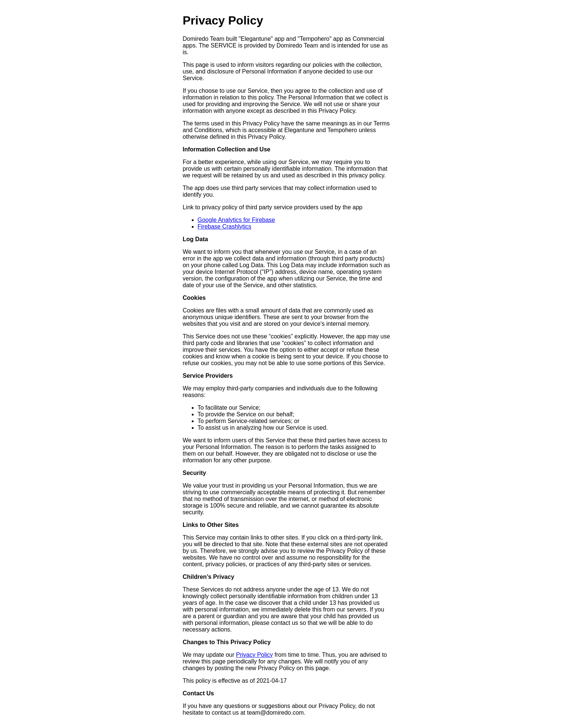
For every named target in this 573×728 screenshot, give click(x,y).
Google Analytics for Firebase (236, 220)
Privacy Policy (254, 655)
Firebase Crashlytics (225, 227)
